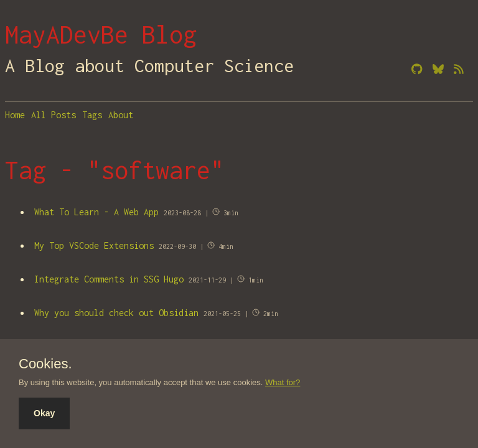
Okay (44, 413)
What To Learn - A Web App (96, 212)
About (121, 115)
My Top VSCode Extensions (94, 245)
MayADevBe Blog (101, 34)
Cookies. (45, 364)
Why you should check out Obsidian (116, 313)
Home (15, 115)
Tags (92, 115)
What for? (283, 382)
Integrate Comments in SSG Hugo (109, 279)
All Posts (54, 115)
